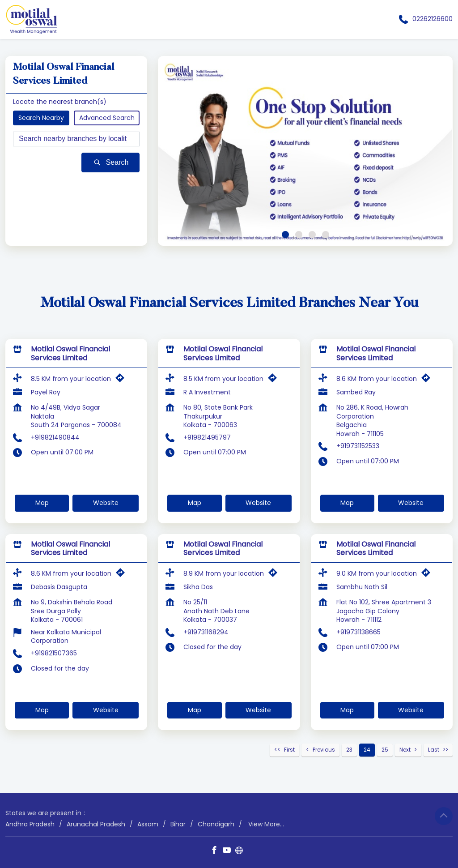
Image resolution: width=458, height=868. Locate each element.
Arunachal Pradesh (96, 824)
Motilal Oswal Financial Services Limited (70, 353)
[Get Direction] (122, 380)
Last (434, 750)
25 (385, 750)
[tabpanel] (305, 151)
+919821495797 (207, 437)
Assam (148, 824)
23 (349, 750)
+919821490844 (55, 437)
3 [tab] (312, 235)
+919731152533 (358, 446)
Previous (324, 750)
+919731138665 (358, 632)
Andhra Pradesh (30, 824)
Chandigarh (216, 824)
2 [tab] (299, 235)
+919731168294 (206, 632)
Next (405, 750)
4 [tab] (326, 235)
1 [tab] (285, 235)
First (289, 750)
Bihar (178, 824)
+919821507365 (54, 653)
